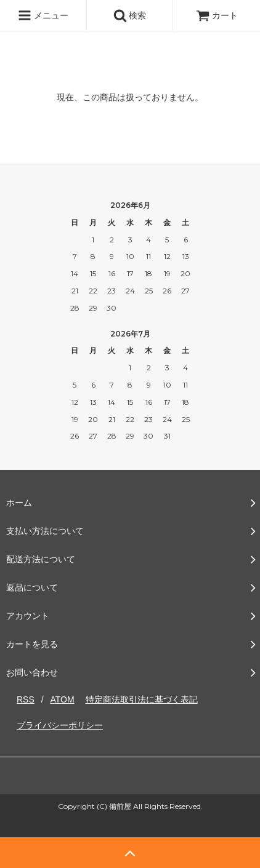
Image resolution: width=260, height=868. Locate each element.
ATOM (62, 699)
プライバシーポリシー (60, 725)
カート (217, 15)
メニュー (43, 15)
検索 (130, 15)
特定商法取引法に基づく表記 (142, 699)
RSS (26, 699)
